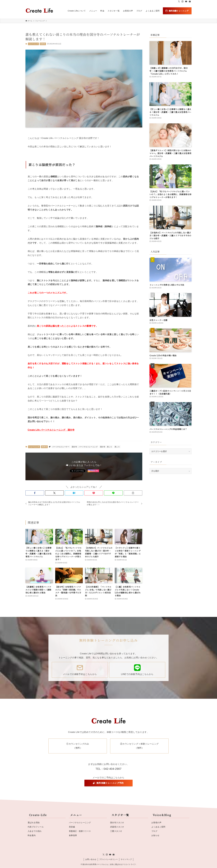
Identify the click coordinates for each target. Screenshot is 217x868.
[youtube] (186, 2)
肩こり (117, 447)
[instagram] (183, 2)
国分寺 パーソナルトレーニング (85, 447)
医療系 (43, 44)
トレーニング (33, 44)
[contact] (190, 2)
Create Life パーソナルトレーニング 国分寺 (51, 430)
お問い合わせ (91, 859)
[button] (35, 493)
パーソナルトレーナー (61, 447)
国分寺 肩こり (106, 447)
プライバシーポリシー (108, 859)
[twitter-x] (179, 2)
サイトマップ (126, 859)
